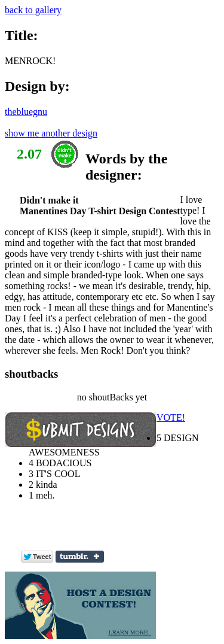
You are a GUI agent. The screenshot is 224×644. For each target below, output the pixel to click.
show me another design (51, 133)
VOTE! (171, 417)
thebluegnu (26, 112)
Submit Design (81, 430)
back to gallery (33, 10)
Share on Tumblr (80, 557)
